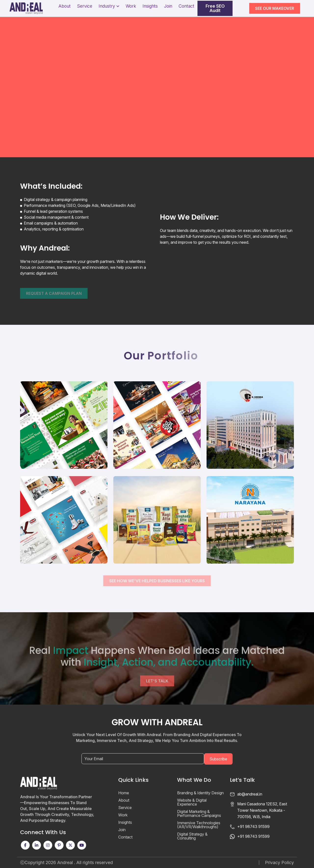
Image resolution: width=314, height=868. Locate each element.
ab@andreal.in (250, 794)
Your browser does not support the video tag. (157, 79)
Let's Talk (157, 697)
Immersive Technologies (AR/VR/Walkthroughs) (199, 825)
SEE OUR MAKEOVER (275, 8)
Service (85, 6)
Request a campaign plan (54, 293)
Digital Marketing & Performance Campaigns (199, 813)
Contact (186, 6)
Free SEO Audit (215, 8)
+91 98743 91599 (253, 826)
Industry (107, 6)
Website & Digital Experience (192, 802)
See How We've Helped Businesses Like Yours (157, 581)
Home (124, 793)
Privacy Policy (279, 863)
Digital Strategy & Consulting (192, 836)
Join (168, 6)
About (65, 6)
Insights (150, 6)
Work (131, 6)
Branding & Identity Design (200, 793)
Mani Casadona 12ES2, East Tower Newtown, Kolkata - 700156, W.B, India (262, 810)
